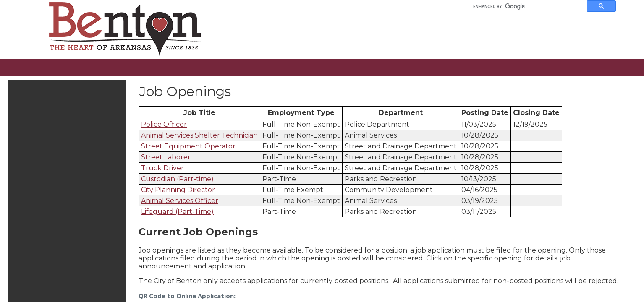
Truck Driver (162, 168)
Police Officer (164, 124)
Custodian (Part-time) (177, 179)
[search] (524, 6)
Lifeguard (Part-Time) (177, 212)
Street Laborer (166, 157)
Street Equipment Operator (188, 146)
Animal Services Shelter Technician (199, 135)
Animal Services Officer (180, 201)
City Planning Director (178, 190)
